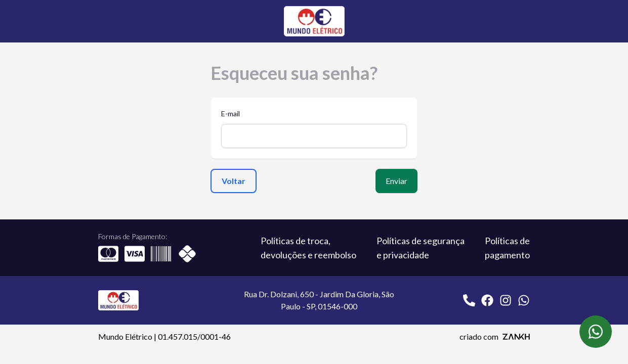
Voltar (234, 181)
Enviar (396, 181)
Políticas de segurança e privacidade (421, 248)
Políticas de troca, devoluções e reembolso (308, 248)
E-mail (231, 113)
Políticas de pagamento (507, 248)
